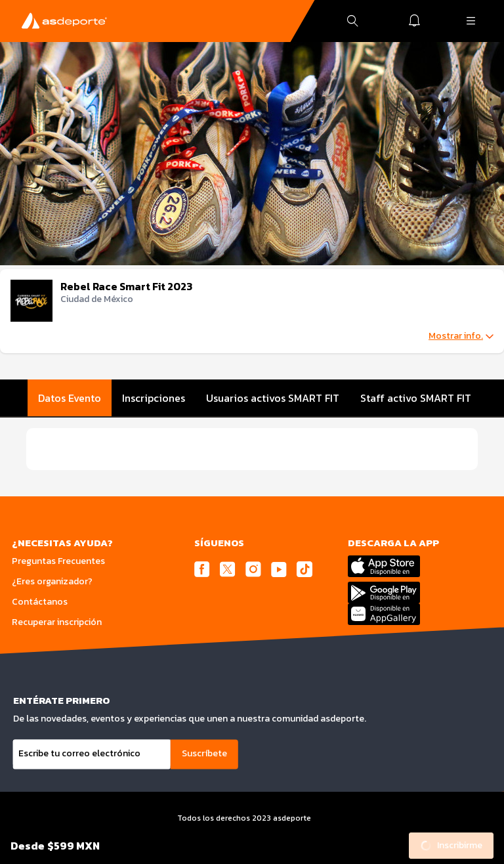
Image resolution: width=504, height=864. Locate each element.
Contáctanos (40, 602)
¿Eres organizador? (52, 581)
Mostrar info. (461, 336)
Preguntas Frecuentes (58, 561)
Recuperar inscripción (57, 622)
